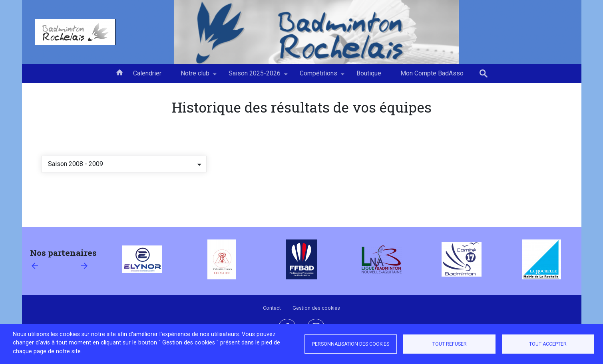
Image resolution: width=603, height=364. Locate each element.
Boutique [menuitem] (369, 73)
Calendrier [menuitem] (147, 73)
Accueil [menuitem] (119, 72)
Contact (272, 308)
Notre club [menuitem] (195, 76)
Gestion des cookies (316, 308)
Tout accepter (548, 344)
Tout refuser (450, 344)
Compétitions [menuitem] (318, 76)
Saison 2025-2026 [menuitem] (255, 76)
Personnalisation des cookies (351, 344)
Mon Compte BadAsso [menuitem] (432, 73)
